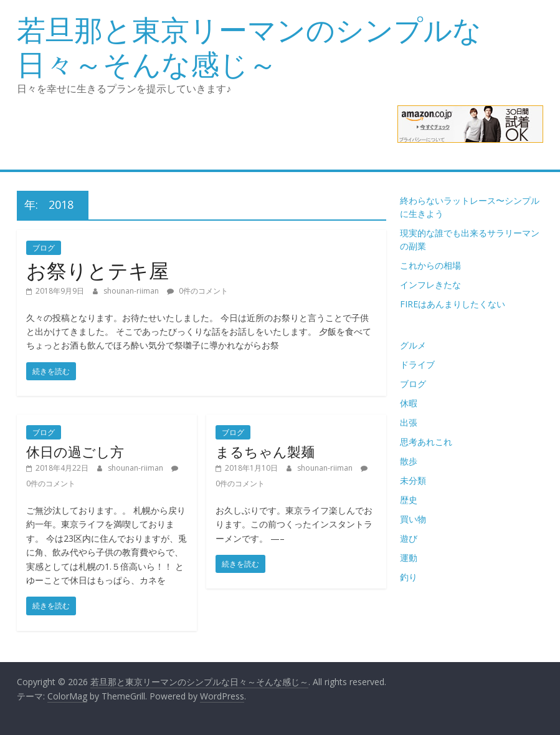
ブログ (44, 248)
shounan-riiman (132, 291)
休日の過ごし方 (75, 451)
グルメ (413, 345)
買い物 (413, 519)
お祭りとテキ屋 (97, 270)
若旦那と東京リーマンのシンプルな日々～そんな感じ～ (249, 46)
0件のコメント (197, 291)
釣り (409, 577)
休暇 (409, 403)
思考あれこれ (426, 442)
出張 (409, 422)
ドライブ (417, 364)
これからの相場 (430, 265)
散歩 (409, 461)
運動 (409, 558)
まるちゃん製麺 (265, 451)
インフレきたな (430, 285)
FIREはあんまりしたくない (453, 304)
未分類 (413, 480)
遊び (409, 538)
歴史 (409, 500)
